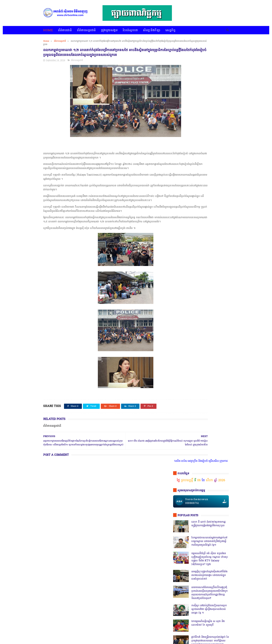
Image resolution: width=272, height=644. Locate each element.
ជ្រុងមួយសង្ (180, 528)
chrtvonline (68, 642)
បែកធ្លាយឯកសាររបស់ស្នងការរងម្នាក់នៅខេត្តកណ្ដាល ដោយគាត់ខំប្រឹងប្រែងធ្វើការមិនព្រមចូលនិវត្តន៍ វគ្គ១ (209, 123)
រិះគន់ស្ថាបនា (130, 30)
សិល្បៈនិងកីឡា (152, 30)
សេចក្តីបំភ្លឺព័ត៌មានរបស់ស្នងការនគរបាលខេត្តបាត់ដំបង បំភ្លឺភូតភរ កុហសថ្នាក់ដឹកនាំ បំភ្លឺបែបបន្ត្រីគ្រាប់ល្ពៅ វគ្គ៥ (209, 248)
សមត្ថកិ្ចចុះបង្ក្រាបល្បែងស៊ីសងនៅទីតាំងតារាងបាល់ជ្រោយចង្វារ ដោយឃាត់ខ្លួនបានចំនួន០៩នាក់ (209, 157)
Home (48, 30)
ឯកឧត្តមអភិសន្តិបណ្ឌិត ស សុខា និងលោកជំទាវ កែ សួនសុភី (208, 205)
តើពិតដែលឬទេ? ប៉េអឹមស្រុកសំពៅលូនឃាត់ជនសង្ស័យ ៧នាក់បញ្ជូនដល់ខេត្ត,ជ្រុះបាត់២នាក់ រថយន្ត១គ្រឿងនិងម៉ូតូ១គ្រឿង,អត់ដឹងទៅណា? (210, 357)
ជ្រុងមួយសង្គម (109, 30)
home (46, 632)
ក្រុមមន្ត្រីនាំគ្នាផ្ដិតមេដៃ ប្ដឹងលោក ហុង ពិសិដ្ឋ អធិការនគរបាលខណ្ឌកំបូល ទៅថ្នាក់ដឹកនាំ (209, 264)
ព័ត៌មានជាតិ (65, 30)
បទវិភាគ (109, 632)
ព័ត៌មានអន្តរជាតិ (86, 30)
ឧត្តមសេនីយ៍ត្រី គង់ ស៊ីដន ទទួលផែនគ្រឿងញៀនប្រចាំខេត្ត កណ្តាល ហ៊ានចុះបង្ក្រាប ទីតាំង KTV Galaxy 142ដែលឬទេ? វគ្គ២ (210, 141)
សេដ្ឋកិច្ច (170, 30)
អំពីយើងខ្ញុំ (143, 632)
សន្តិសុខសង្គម (211, 535)
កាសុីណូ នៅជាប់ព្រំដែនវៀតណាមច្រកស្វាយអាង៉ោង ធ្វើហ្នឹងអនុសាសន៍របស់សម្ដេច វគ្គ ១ (209, 191)
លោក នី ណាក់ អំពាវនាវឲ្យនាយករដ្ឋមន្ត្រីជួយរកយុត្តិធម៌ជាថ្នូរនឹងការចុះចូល (208, 105)
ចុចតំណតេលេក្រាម (187, 289)
